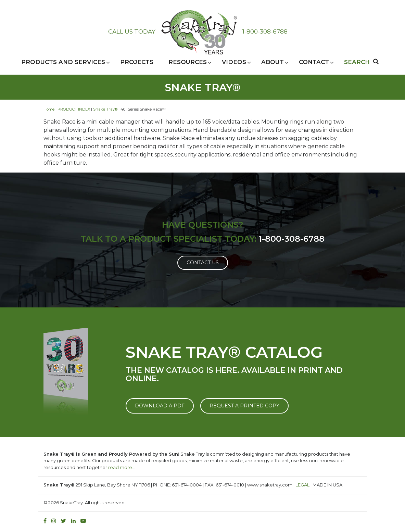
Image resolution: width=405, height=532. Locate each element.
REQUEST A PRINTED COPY (244, 406)
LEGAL (302, 485)
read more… (122, 467)
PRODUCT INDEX (74, 109)
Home (49, 109)
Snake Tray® (105, 109)
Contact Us (203, 263)
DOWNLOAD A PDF (160, 406)
